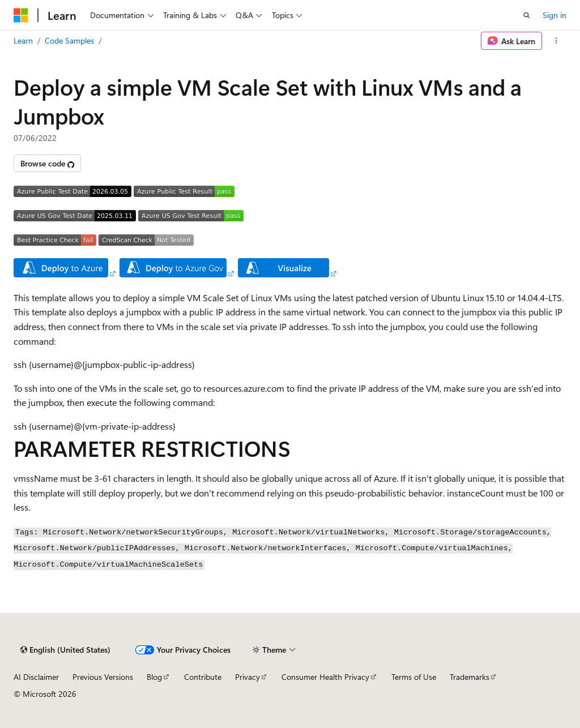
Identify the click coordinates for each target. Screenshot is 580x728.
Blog (154, 677)
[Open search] (527, 15)
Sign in (555, 15)
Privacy (248, 677)
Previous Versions (103, 677)
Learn (23, 40)
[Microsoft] (21, 15)
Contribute (203, 677)
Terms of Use (414, 677)
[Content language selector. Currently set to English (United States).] (65, 650)
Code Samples (69, 40)
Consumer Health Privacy (325, 677)
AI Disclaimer (36, 677)
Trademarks (470, 677)
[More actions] (556, 41)
